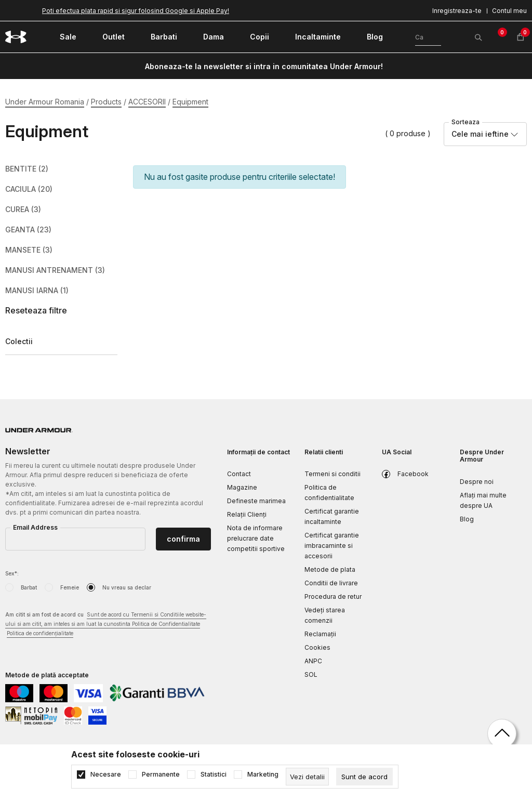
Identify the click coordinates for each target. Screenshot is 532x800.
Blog (467, 519)
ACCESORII (147, 102)
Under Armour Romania (45, 102)
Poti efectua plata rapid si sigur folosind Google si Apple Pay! (136, 11)
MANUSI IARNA (37, 291)
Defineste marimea (256, 501)
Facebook (413, 474)
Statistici (214, 775)
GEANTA (28, 230)
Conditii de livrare (331, 583)
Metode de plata (330, 569)
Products (106, 102)
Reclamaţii (320, 634)
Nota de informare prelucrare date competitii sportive (256, 538)
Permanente (161, 775)
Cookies (317, 647)
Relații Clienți (247, 514)
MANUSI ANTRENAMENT (55, 270)
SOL (311, 674)
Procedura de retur (333, 596)
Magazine (242, 487)
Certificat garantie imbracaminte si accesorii (332, 546)
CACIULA (29, 189)
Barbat (29, 587)
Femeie (70, 587)
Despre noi (477, 482)
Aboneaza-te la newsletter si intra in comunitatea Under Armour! (264, 66)
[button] (61, 311)
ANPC (313, 661)
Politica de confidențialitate (40, 633)
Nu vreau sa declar (127, 587)
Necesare (106, 775)
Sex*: (12, 573)
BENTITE (27, 169)
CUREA (23, 209)
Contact (239, 474)
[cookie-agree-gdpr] (364, 777)
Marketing (263, 775)
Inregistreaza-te (457, 11)
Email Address (35, 527)
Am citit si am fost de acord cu (106, 625)
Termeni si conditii (332, 474)
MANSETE (29, 250)
